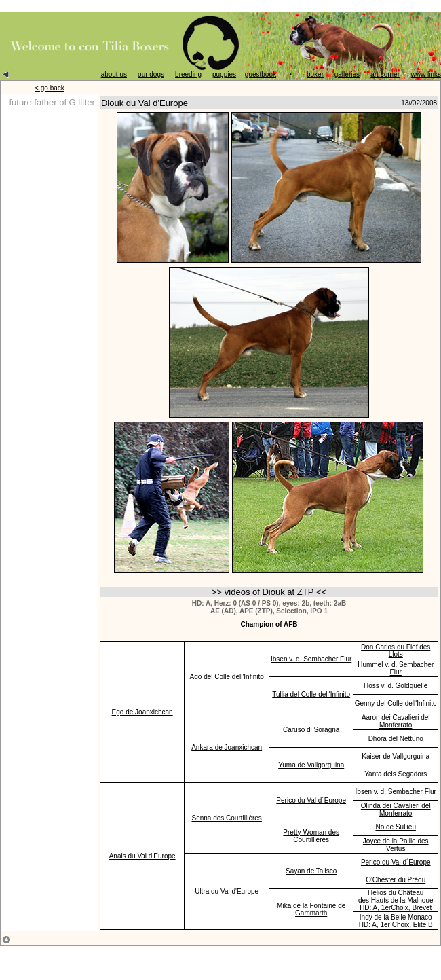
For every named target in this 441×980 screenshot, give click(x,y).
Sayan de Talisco (311, 871)
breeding (188, 74)
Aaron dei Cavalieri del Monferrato (396, 721)
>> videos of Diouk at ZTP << (269, 592)
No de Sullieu (395, 827)
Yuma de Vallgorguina (311, 765)
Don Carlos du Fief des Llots (396, 651)
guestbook (261, 74)
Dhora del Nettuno (396, 739)
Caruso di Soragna (311, 730)
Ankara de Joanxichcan (227, 747)
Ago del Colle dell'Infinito (227, 677)
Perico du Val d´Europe (311, 800)
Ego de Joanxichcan (142, 712)
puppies (224, 74)
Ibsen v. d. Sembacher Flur (311, 659)
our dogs (151, 74)
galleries (347, 74)
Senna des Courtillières (226, 818)
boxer (315, 74)
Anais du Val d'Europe (142, 856)
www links (426, 74)
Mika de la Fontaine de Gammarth (311, 909)
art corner (385, 74)
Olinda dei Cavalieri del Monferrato (396, 810)
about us (114, 74)
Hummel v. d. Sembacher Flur (396, 668)
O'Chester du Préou (396, 880)
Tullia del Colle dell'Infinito (311, 694)
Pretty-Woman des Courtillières (311, 836)
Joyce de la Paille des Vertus (396, 845)
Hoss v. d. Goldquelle (396, 686)
